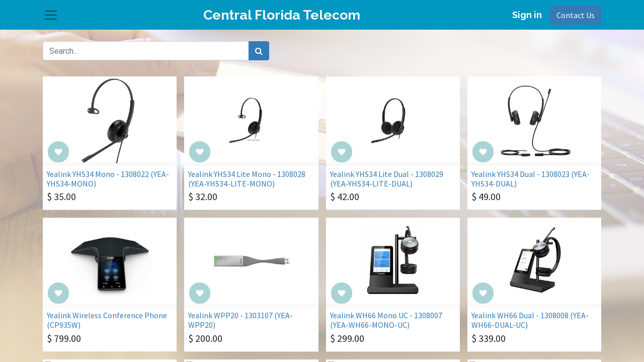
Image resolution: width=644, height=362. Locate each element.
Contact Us (576, 19)
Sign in (527, 19)
